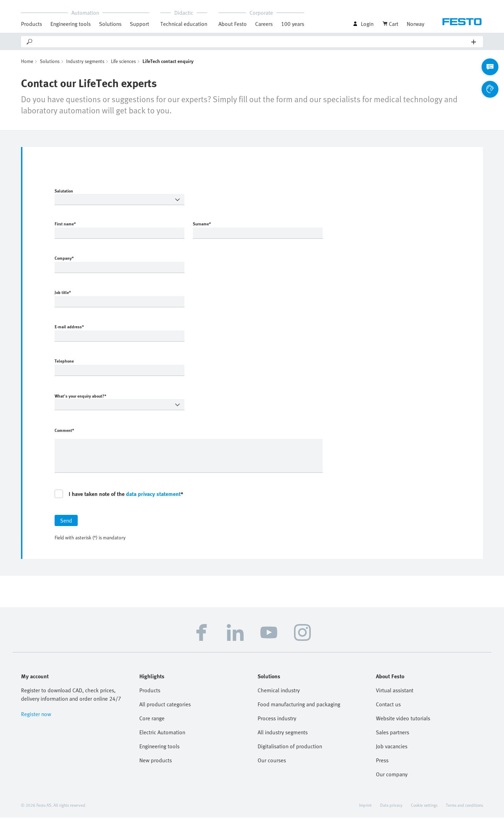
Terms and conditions (464, 806)
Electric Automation (162, 734)
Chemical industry (279, 692)
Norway (415, 24)
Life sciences (123, 62)
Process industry (277, 720)
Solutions (110, 24)
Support (139, 24)
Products (31, 24)
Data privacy (391, 806)
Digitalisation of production (290, 748)
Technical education (184, 24)
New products (156, 762)
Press (382, 762)
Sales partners (393, 734)
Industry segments (85, 62)
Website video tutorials (403, 720)
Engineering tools (71, 24)
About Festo (233, 24)
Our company (392, 776)
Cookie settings (424, 806)
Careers (264, 24)
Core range (152, 720)
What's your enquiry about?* (107, 397)
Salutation (107, 192)
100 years (293, 24)
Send (66, 522)
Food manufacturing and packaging (299, 706)
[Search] (252, 42)
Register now (36, 715)
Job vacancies (392, 748)
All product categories (165, 706)
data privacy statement (153, 495)
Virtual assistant (395, 692)
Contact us (388, 706)
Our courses (272, 762)
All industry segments (283, 734)
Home (27, 62)
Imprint (365, 806)
